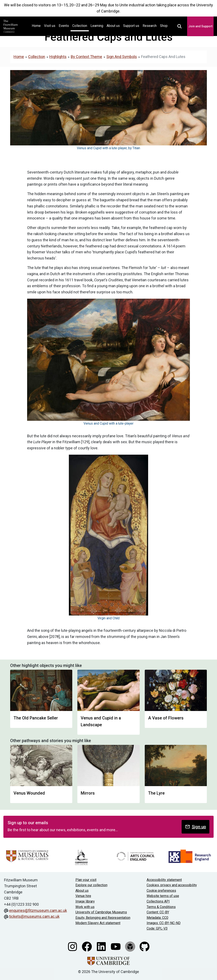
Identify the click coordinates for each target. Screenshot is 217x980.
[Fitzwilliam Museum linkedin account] (102, 946)
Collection (80, 26)
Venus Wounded (29, 793)
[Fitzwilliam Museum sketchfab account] (131, 946)
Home (37, 25)
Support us (131, 26)
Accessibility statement (164, 880)
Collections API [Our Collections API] (158, 901)
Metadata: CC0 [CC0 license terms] (157, 918)
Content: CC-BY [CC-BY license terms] (158, 912)
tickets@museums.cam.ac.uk (34, 916)
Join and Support (200, 26)
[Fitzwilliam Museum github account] (145, 946)
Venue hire (83, 896)
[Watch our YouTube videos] (116, 946)
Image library (85, 901)
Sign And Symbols (122, 57)
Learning (97, 26)
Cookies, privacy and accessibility (172, 885)
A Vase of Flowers (166, 718)
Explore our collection (91, 885)
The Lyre (156, 793)
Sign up (195, 827)
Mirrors (88, 793)
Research (150, 26)
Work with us (85, 907)
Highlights (58, 57)
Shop (164, 26)
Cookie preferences (161, 891)
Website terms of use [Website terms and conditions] (163, 896)
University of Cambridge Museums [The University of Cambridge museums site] (101, 912)
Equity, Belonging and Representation (103, 918)
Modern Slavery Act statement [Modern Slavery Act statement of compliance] (98, 923)
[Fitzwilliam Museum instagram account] (73, 946)
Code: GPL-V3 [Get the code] (157, 928)
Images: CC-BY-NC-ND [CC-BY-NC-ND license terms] (164, 923)
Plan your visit (86, 880)
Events (64, 26)
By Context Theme (86, 57)
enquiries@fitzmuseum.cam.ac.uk (38, 910)
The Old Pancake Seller (36, 718)
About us (113, 26)
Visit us (50, 26)
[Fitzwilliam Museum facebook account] (87, 946)
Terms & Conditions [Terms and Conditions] (161, 907)
